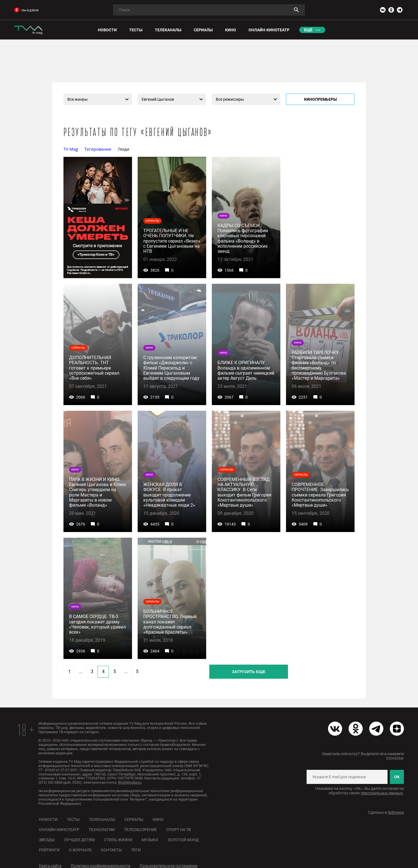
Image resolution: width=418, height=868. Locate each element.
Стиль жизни (118, 840)
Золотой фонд (183, 840)
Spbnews (396, 812)
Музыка (150, 840)
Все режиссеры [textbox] (230, 99)
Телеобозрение (140, 830)
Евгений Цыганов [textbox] (158, 99)
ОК (397, 777)
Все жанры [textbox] (78, 99)
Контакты (111, 850)
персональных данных (382, 793)
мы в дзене (26, 10)
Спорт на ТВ (179, 830)
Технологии (102, 830)
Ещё (308, 30)
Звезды (47, 840)
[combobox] (98, 99)
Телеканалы (102, 819)
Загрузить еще (249, 672)
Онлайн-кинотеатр (59, 830)
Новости (48, 819)
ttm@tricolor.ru (130, 782)
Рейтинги (49, 850)
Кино (158, 819)
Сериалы (134, 819)
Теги (136, 850)
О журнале (80, 850)
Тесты (73, 819)
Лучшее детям (79, 840)
